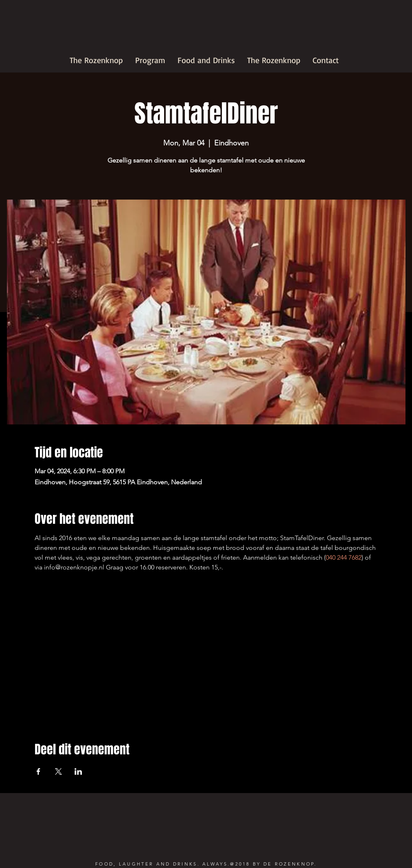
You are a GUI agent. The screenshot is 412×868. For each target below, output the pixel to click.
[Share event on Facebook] (38, 771)
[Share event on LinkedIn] (78, 771)
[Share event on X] (58, 771)
